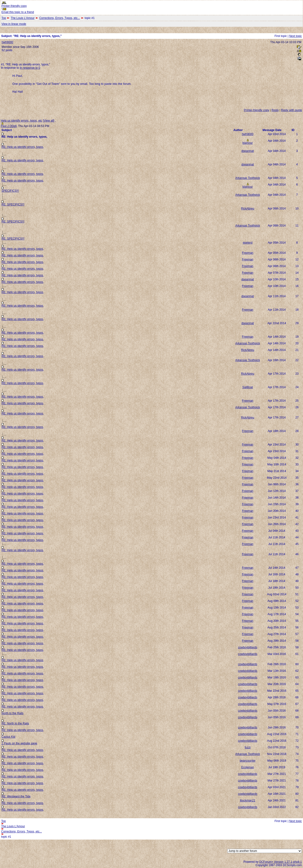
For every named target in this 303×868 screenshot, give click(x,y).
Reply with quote (292, 110)
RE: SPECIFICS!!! (13, 205)
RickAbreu (247, 209)
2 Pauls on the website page (19, 743)
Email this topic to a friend (18, 12)
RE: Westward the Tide (16, 796)
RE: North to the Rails (15, 723)
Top (4, 18)
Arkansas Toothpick (248, 178)
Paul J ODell (9, 126)
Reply (275, 110)
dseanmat (248, 151)
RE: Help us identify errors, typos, (23, 147)
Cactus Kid (8, 737)
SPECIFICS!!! (10, 191)
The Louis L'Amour (22, 18)
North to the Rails (12, 713)
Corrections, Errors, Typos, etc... (60, 18)
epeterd (248, 243)
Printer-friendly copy (14, 6)
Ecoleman (247, 767)
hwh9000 (7, 42)
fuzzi (248, 747)
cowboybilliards (247, 647)
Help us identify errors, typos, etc (21, 121)
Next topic (296, 36)
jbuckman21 (248, 800)
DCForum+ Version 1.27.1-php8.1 (281, 862)
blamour (247, 143)
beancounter (248, 761)
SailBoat (248, 387)
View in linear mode (14, 24)
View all (49, 121)
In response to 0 (30, 68)
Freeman (248, 253)
